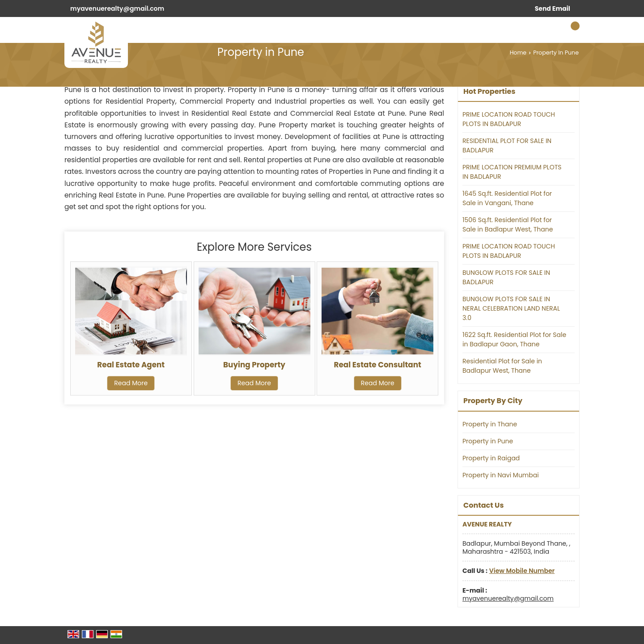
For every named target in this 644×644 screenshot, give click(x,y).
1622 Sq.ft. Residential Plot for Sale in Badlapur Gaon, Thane (514, 339)
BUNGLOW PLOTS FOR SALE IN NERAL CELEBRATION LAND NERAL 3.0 (511, 308)
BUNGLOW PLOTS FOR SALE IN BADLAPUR (506, 277)
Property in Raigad (491, 458)
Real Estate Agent (131, 365)
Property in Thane (490, 424)
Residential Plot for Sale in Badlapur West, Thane (502, 366)
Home (518, 53)
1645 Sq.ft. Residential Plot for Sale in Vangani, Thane (507, 198)
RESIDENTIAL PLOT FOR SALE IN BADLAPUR (507, 145)
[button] (522, 571)
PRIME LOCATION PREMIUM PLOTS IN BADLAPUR (512, 172)
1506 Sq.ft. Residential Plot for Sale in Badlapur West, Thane (508, 225)
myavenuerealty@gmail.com (117, 8)
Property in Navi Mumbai (501, 475)
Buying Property (254, 365)
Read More (131, 383)
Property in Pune (488, 441)
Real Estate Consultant (378, 365)
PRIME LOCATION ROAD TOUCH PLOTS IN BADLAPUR (509, 119)
